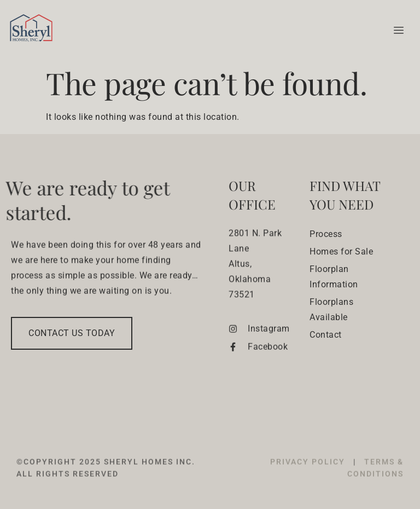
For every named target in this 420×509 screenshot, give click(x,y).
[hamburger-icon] (397, 31)
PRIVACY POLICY (309, 472)
